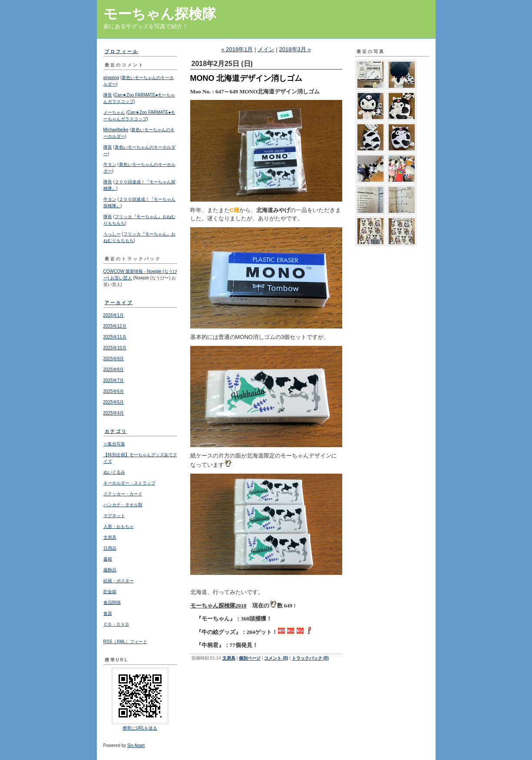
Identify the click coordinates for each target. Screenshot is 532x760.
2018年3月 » (295, 49)
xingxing (111, 78)
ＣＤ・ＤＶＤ (116, 624)
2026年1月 (114, 315)
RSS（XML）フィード (125, 642)
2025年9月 (114, 359)
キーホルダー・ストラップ (129, 483)
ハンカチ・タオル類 (123, 505)
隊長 (108, 95)
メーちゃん (114, 112)
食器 (108, 613)
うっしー (112, 234)
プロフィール (122, 51)
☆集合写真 (114, 444)
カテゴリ (116, 431)
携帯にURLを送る (140, 728)
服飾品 (110, 570)
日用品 (110, 548)
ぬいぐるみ (114, 472)
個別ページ (250, 658)
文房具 (110, 537)
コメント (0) (276, 658)
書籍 (108, 559)
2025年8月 (114, 370)
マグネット (114, 516)
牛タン (110, 164)
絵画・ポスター (119, 581)
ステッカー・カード (123, 494)
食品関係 (112, 602)
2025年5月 (114, 402)
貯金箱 (110, 592)
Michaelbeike (116, 130)
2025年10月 (115, 348)
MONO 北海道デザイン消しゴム (246, 78)
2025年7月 (114, 380)
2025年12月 (115, 326)
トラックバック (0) (310, 658)
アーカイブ (119, 303)
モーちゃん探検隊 (160, 14)
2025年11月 (115, 337)
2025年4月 (114, 413)
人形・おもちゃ (119, 526)
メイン (266, 49)
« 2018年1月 (237, 49)
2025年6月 (114, 391)
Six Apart (136, 745)
